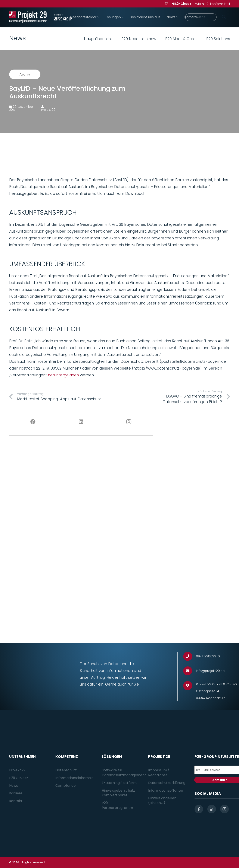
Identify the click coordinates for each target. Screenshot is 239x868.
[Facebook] (33, 422)
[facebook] (199, 809)
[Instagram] (129, 422)
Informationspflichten (166, 790)
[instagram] (224, 809)
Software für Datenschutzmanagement (124, 773)
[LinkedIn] (81, 422)
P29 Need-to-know (139, 39)
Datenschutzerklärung (167, 783)
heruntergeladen (63, 375)
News (14, 786)
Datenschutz (66, 770)
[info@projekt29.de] (190, 671)
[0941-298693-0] (190, 656)
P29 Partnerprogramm (117, 805)
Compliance (65, 786)
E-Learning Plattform (119, 783)
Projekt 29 (17, 770)
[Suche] (201, 17)
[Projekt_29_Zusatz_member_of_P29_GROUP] (62, 17)
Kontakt (16, 801)
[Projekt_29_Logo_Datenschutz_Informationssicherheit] (28, 17)
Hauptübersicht (98, 39)
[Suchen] (224, 17)
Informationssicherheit (74, 778)
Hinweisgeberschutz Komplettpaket (118, 793)
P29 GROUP (19, 778)
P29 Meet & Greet (181, 39)
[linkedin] (212, 809)
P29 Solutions (218, 39)
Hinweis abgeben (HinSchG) (162, 800)
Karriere (16, 793)
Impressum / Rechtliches (159, 773)
